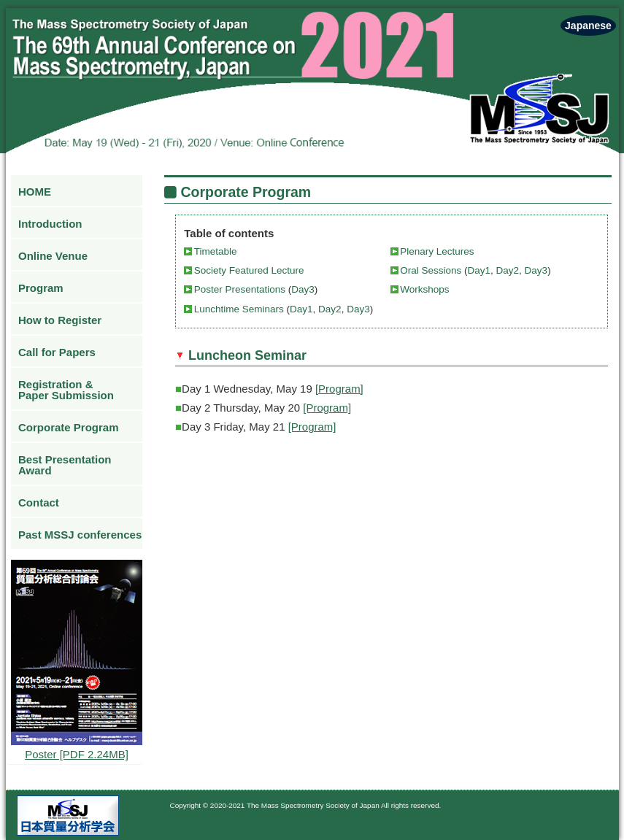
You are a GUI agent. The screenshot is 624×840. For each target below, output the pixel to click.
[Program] (339, 389)
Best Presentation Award (65, 465)
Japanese (588, 26)
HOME (35, 192)
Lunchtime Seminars (240, 309)
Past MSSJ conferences (80, 535)
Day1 (479, 270)
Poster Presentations (241, 289)
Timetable (216, 251)
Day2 (508, 270)
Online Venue (53, 256)
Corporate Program (69, 427)
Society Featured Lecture (249, 270)
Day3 (535, 270)
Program (41, 288)
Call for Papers (57, 352)
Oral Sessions (432, 270)
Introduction (50, 224)
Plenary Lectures (437, 251)
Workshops (424, 289)
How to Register (60, 320)
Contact (39, 502)
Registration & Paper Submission (66, 390)
